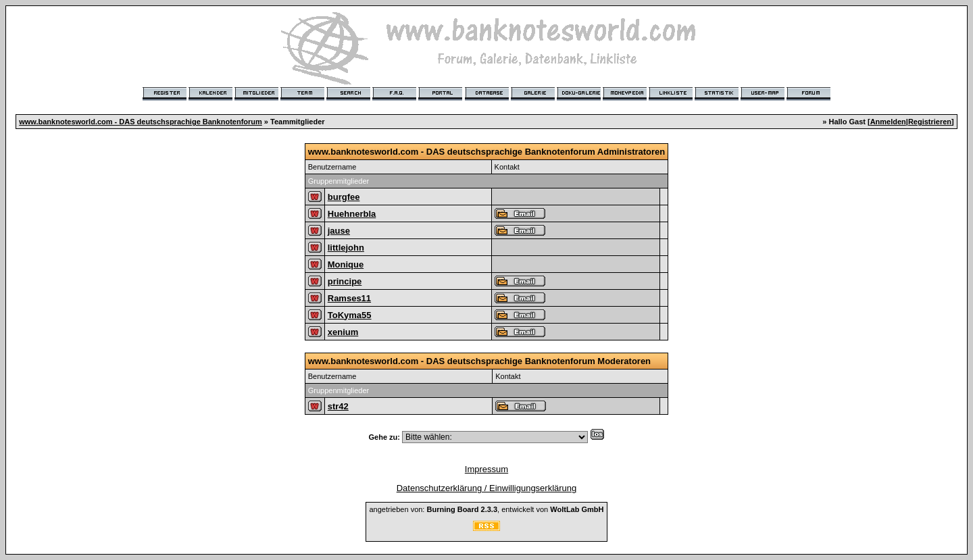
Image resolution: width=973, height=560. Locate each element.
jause (339, 231)
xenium (343, 332)
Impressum (487, 469)
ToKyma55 (350, 315)
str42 (338, 406)
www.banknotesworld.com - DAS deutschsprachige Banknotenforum (141, 122)
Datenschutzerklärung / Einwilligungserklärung (487, 488)
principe (345, 281)
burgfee (344, 197)
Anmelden (888, 122)
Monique (346, 264)
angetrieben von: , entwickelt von (486, 509)
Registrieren (930, 122)
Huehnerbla (352, 214)
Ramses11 (349, 298)
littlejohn (346, 248)
